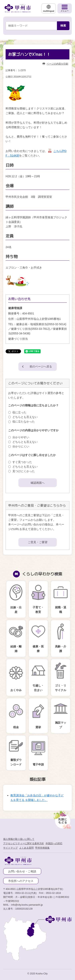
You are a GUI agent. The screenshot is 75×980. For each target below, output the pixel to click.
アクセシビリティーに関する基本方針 (24, 843)
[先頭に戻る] (62, 819)
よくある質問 (26, 848)
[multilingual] (49, 8)
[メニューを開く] (65, 8)
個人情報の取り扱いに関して (19, 839)
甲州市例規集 (42, 848)
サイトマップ (10, 848)
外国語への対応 (54, 843)
